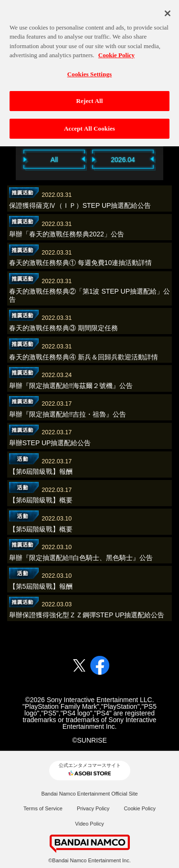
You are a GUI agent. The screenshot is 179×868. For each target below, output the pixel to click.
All (54, 160)
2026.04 (123, 160)
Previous (11, 159)
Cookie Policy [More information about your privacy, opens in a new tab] (116, 50)
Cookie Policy (140, 808)
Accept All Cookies (89, 123)
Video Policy (89, 824)
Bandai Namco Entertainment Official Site (89, 794)
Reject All (90, 96)
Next (168, 159)
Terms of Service (43, 808)
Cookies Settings (89, 68)
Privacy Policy (93, 808)
